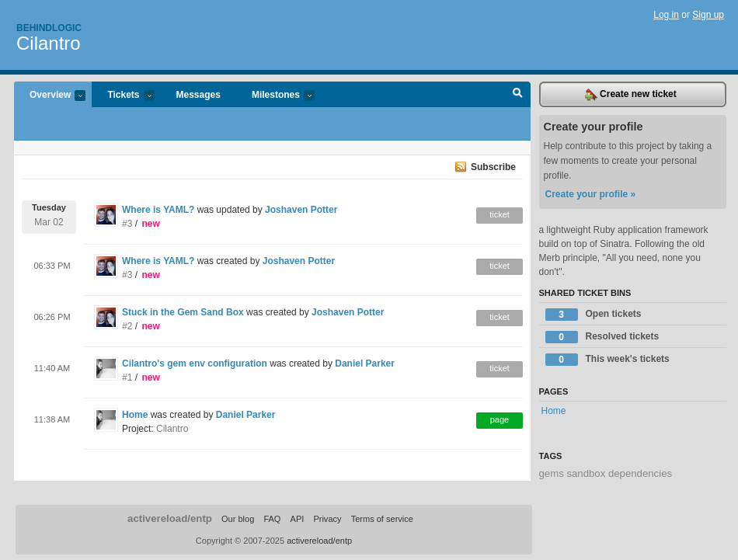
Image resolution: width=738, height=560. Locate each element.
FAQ (272, 519)
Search (518, 95)
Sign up (708, 15)
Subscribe (493, 167)
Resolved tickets (602, 337)
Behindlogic (49, 28)
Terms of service (382, 519)
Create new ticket (631, 95)
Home (135, 415)
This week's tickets (607, 360)
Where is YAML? (158, 210)
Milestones (275, 96)
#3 (127, 224)
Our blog (238, 519)
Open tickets (594, 315)
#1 (127, 377)
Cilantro (49, 43)
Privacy (327, 519)
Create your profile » (591, 194)
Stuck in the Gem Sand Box (183, 312)
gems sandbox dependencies (606, 473)
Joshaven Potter (301, 210)
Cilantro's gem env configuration (195, 363)
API (298, 519)
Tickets (123, 96)
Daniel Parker (365, 363)
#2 (127, 326)
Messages (198, 95)
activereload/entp (170, 518)
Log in (666, 15)
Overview (50, 96)
